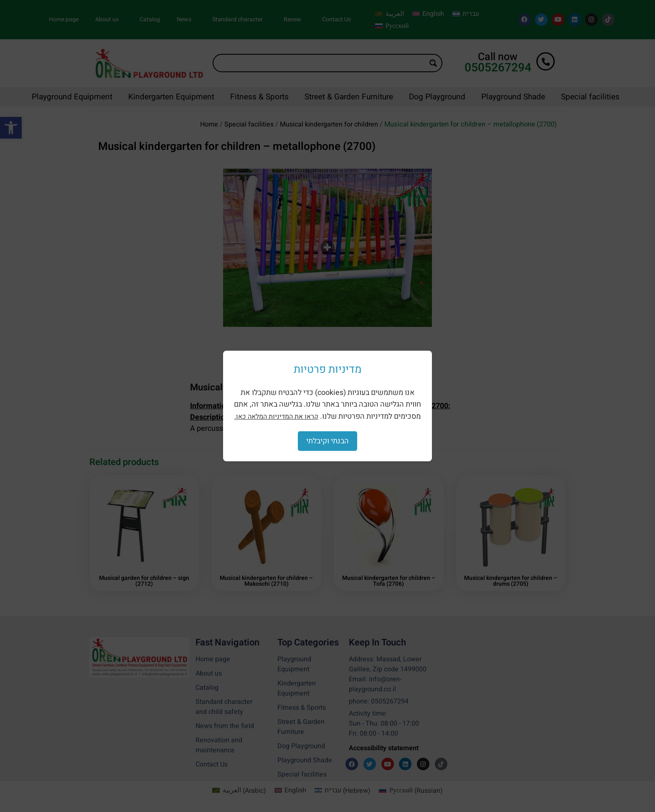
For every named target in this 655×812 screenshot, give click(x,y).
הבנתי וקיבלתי (327, 441)
